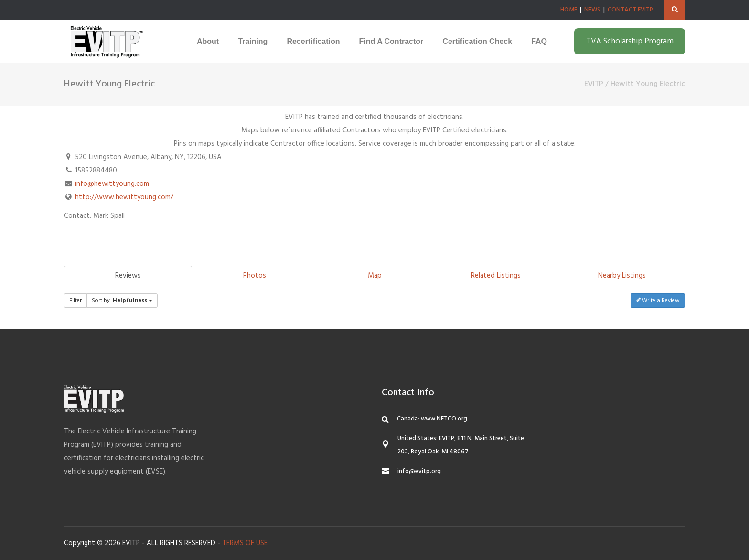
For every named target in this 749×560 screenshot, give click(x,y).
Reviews (128, 276)
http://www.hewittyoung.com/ (124, 197)
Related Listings (496, 276)
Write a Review (658, 301)
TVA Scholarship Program (630, 41)
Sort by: (122, 301)
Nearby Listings (622, 276)
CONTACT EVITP (630, 10)
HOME (569, 10)
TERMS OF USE (245, 543)
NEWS (592, 10)
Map (375, 276)
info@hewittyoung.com (112, 184)
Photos (255, 276)
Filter (75, 301)
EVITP (594, 84)
